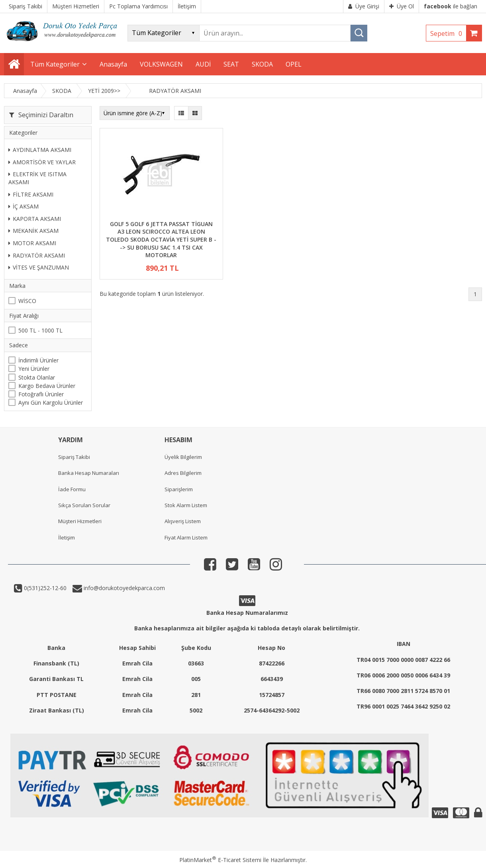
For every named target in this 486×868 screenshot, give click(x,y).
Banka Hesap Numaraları (89, 473)
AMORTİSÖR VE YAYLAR (42, 162)
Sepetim (448, 33)
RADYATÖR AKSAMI (37, 255)
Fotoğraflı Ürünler (41, 394)
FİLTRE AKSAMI (31, 194)
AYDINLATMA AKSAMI (40, 150)
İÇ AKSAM (24, 206)
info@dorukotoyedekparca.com (123, 588)
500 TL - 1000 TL (40, 330)
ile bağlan (451, 6)
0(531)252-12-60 (44, 588)
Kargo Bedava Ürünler (47, 386)
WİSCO (27, 301)
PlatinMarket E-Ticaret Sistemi (220, 860)
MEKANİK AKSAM (33, 231)
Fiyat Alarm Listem (186, 537)
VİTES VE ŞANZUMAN (39, 267)
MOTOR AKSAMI (32, 243)
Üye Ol (402, 6)
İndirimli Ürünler (38, 360)
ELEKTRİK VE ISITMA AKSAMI (37, 178)
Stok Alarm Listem (186, 505)
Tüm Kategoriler (55, 64)
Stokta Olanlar (37, 377)
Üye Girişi (364, 6)
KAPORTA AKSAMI (35, 219)
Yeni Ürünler (34, 369)
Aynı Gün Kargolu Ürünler (51, 403)
